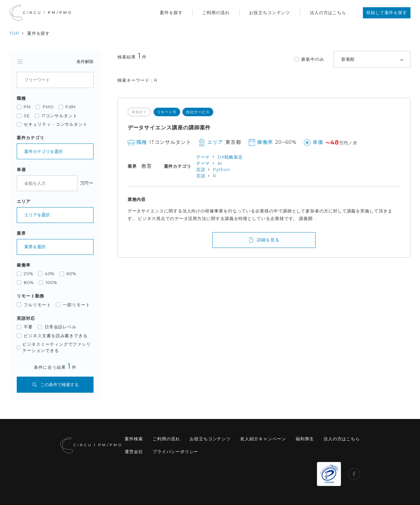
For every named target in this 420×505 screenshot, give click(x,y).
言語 (201, 170)
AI (220, 163)
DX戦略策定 (230, 157)
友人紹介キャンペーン (263, 439)
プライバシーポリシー (175, 452)
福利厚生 (305, 439)
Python (221, 170)
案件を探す (171, 13)
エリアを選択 (37, 215)
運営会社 (134, 452)
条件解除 (85, 62)
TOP (14, 33)
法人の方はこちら (328, 13)
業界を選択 (35, 247)
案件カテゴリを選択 (43, 152)
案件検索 (134, 439)
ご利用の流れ (216, 13)
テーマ (203, 157)
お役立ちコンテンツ (270, 13)
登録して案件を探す (387, 13)
